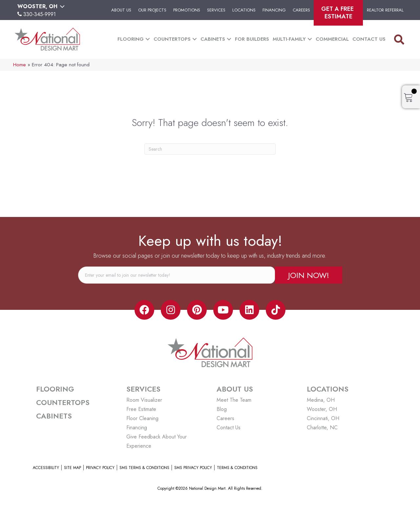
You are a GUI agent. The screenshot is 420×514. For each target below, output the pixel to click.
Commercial (332, 39)
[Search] (210, 149)
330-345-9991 (40, 14)
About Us (121, 10)
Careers (301, 10)
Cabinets (213, 39)
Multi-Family (289, 39)
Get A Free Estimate (338, 13)
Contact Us (369, 39)
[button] (148, 39)
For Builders (252, 39)
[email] (177, 275)
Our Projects (152, 10)
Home (20, 65)
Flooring (131, 39)
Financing (274, 10)
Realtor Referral (385, 10)
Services (216, 10)
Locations (244, 10)
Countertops (172, 39)
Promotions (187, 10)
